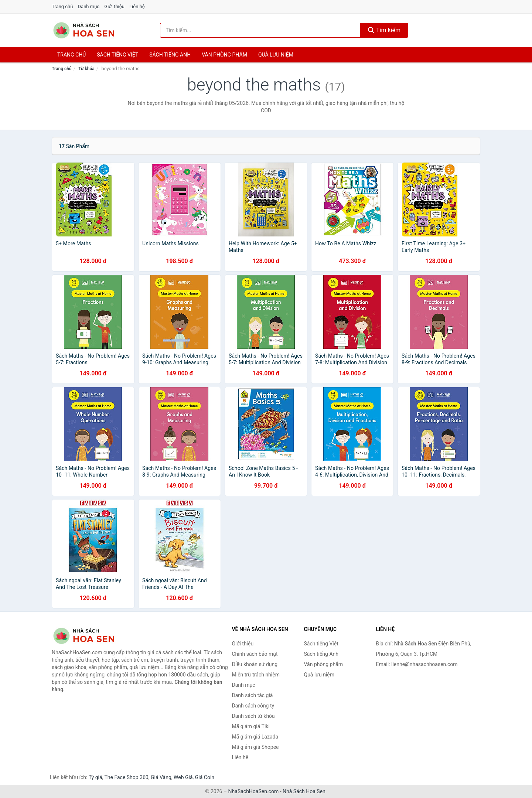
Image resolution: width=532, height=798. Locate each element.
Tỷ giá (96, 777)
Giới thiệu (114, 6)
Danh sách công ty (253, 706)
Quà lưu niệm (276, 55)
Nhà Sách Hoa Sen (304, 791)
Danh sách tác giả (253, 695)
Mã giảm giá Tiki (251, 726)
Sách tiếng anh (170, 55)
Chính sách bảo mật (255, 654)
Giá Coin (205, 777)
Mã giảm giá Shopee (255, 747)
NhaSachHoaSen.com (254, 791)
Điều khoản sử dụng (255, 664)
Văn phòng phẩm (224, 55)
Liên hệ (137, 6)
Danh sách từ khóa (253, 716)
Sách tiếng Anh (321, 654)
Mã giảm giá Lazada (255, 737)
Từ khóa (86, 69)
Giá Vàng (161, 777)
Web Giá (183, 777)
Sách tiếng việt (117, 55)
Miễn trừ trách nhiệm (256, 675)
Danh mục (89, 6)
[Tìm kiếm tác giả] (260, 30)
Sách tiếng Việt (321, 644)
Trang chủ (62, 6)
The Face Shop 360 (126, 777)
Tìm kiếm (384, 30)
